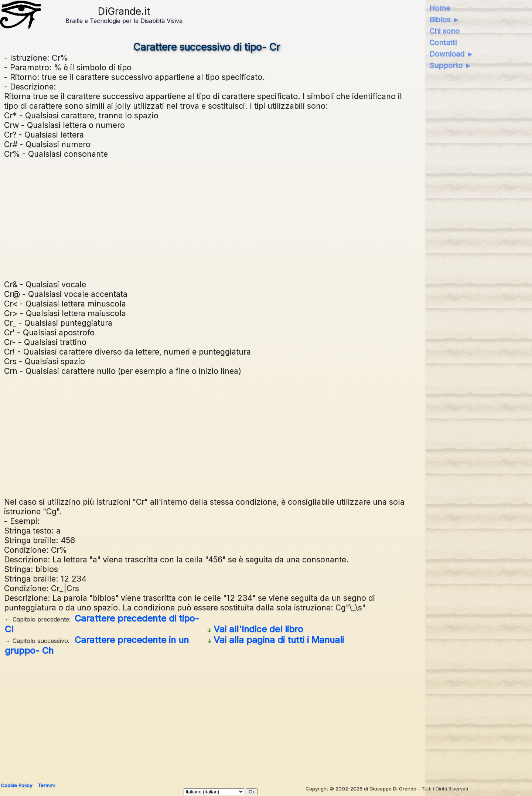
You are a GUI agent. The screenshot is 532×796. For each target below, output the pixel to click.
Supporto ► (451, 65)
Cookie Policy (16, 785)
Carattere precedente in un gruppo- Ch (97, 645)
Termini (46, 785)
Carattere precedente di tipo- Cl (102, 624)
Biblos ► (445, 20)
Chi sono (444, 31)
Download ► (452, 54)
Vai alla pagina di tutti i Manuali (279, 640)
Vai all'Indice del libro (258, 629)
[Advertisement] (207, 218)
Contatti (443, 43)
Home (440, 8)
